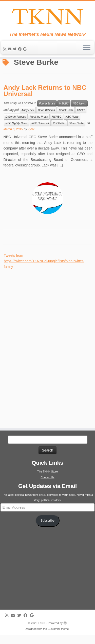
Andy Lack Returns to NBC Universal (45, 100)
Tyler (31, 138)
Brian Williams (46, 119)
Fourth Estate (47, 112)
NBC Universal (40, 132)
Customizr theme (58, 638)
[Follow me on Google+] (25, 49)
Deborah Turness (16, 125)
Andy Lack (28, 119)
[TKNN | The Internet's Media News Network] (48, 17)
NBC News (79, 112)
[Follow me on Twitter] (15, 49)
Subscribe (48, 529)
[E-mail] (10, 49)
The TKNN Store (48, 480)
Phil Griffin (59, 132)
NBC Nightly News (16, 132)
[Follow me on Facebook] (21, 49)
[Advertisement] (42, 354)
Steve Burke (76, 132)
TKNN (42, 632)
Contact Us (47, 486)
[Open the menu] (87, 48)
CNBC (81, 119)
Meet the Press (39, 125)
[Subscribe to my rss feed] (6, 49)
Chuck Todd (66, 119)
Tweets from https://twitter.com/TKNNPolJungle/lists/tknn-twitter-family (44, 270)
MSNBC (64, 112)
